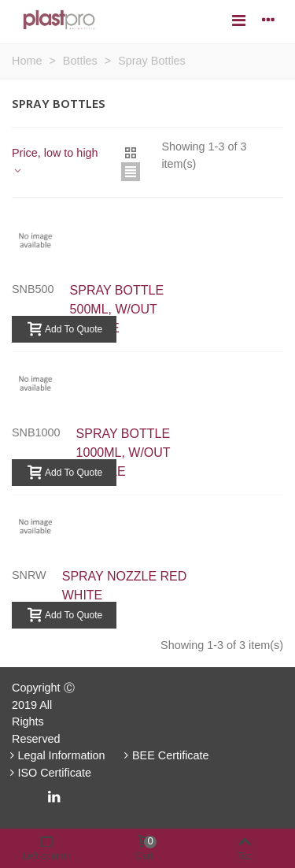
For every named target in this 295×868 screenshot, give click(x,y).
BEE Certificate (165, 755)
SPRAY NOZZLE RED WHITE (125, 586)
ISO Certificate (49, 773)
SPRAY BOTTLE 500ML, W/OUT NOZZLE (117, 309)
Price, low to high (55, 161)
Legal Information (56, 755)
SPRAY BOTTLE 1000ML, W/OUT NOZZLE (124, 453)
